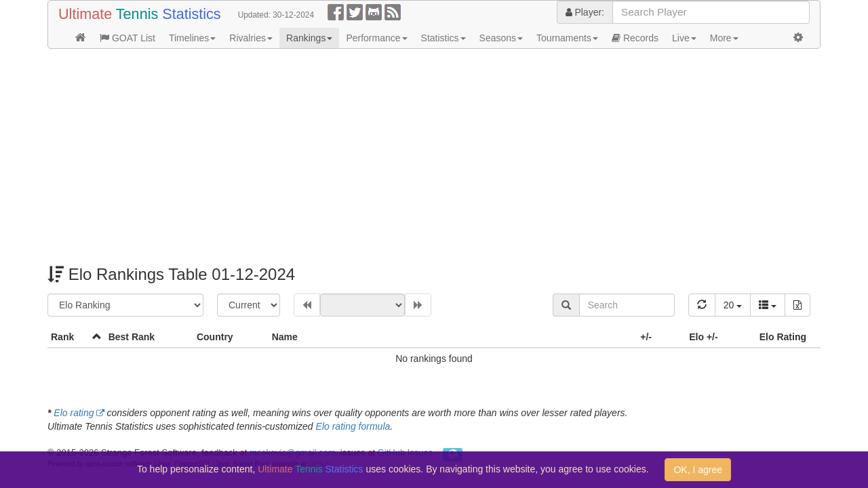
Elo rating (74, 413)
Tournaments (567, 38)
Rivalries (251, 38)
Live (684, 38)
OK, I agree (698, 470)
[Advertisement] (434, 157)
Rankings (309, 38)
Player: (585, 12)
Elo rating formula (353, 426)
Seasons (501, 38)
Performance (376, 38)
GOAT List (127, 38)
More (724, 38)
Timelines (192, 38)
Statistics (443, 38)
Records (635, 38)
